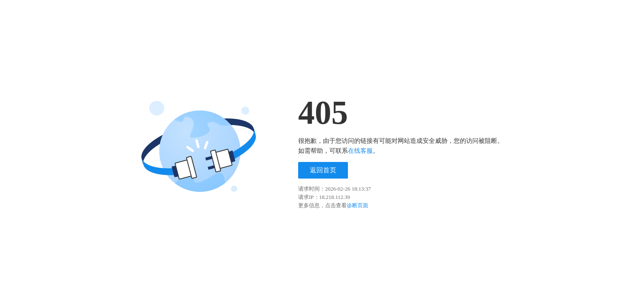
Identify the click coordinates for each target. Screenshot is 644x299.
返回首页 (323, 170)
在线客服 (360, 151)
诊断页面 (357, 205)
